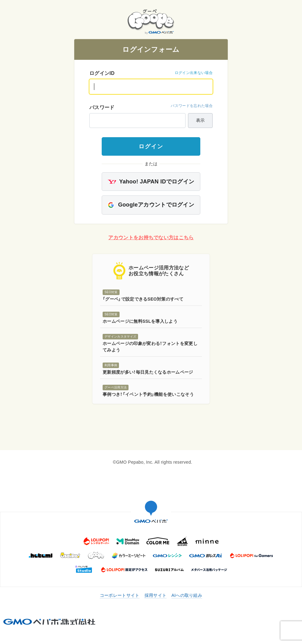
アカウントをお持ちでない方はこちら (151, 238)
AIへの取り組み (187, 595)
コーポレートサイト (120, 595)
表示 (200, 120)
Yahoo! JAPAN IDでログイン (151, 182)
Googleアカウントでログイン (151, 205)
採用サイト (156, 595)
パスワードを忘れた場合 (192, 106)
